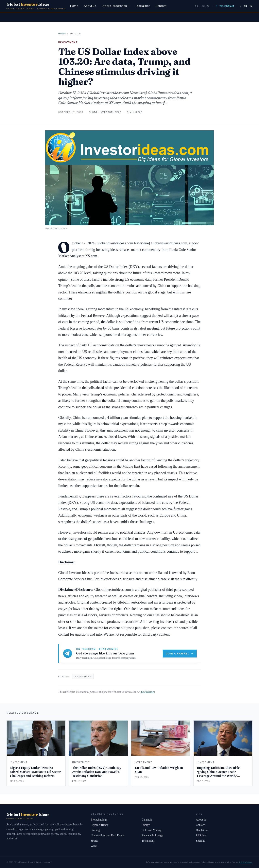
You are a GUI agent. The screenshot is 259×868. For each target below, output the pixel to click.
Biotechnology (99, 820)
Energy (146, 825)
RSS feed (201, 835)
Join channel (180, 654)
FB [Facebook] (246, 6)
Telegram (225, 6)
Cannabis (147, 820)
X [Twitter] (241, 6)
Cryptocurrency (100, 825)
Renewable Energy (152, 835)
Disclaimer (143, 6)
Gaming (95, 830)
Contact (161, 6)
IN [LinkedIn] (251, 6)
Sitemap (201, 841)
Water (94, 846)
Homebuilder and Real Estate (107, 835)
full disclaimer (147, 692)
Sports (94, 841)
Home (74, 6)
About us (90, 6)
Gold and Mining (151, 830)
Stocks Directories (116, 6)
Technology (148, 841)
